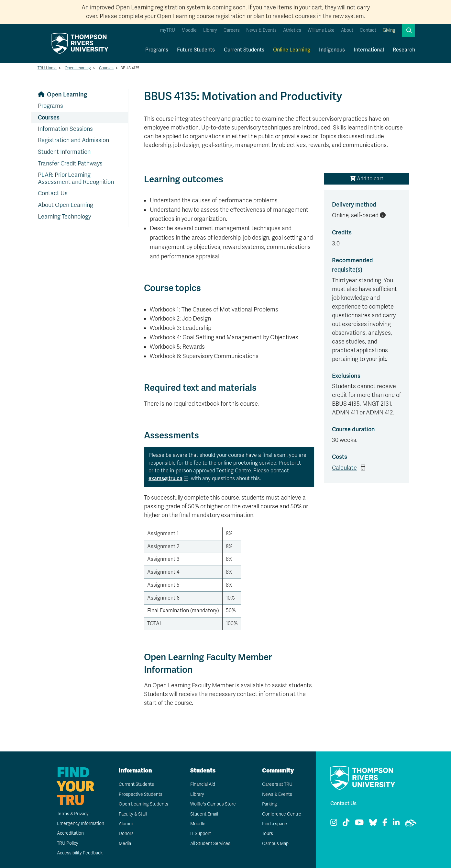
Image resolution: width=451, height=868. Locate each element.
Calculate (344, 468)
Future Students (196, 50)
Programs (157, 50)
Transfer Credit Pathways (70, 163)
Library (210, 30)
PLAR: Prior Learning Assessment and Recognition (76, 178)
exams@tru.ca (165, 478)
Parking (269, 804)
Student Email (204, 814)
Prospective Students (140, 794)
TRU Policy (67, 843)
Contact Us (53, 193)
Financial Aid (203, 784)
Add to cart (367, 179)
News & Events (261, 30)
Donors (126, 834)
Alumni (125, 824)
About (347, 30)
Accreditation (70, 833)
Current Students (244, 50)
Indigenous (332, 50)
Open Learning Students (143, 804)
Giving (389, 30)
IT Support (200, 834)
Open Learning (78, 68)
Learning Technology (64, 217)
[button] (408, 30)
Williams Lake (321, 30)
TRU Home (47, 68)
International (369, 50)
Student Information (64, 152)
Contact (368, 30)
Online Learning (292, 50)
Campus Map (275, 844)
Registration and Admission (73, 140)
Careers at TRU (277, 784)
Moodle (189, 30)
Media (125, 844)
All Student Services (210, 844)
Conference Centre (281, 814)
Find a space (274, 824)
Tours (267, 834)
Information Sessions (65, 129)
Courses (106, 68)
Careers (232, 30)
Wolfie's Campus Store (213, 804)
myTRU (168, 30)
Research (404, 50)
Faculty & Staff (133, 814)
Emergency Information (80, 823)
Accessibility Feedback (80, 853)
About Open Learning (66, 205)
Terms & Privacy (73, 814)
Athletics (292, 30)
